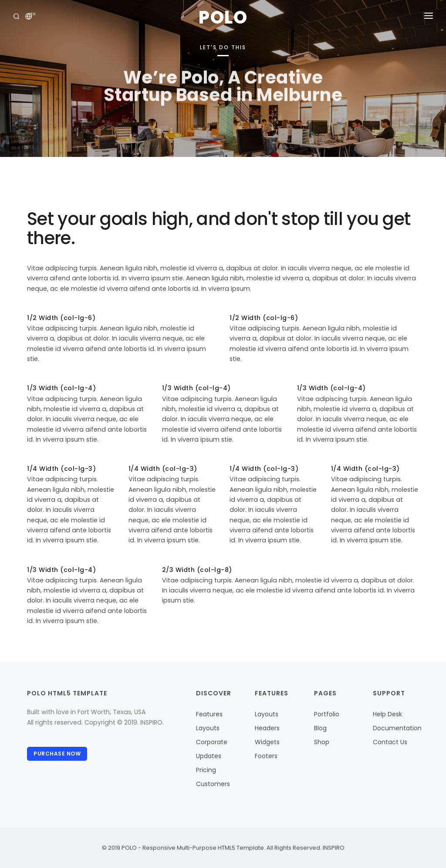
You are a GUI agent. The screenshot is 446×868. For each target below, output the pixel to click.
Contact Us (390, 742)
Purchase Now (57, 754)
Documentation (397, 728)
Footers (266, 756)
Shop (322, 742)
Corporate (212, 742)
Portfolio (327, 714)
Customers (213, 784)
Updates (209, 756)
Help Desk (387, 714)
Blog (320, 728)
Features (209, 714)
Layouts (208, 728)
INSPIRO (333, 848)
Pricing (206, 770)
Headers (267, 728)
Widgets (267, 742)
